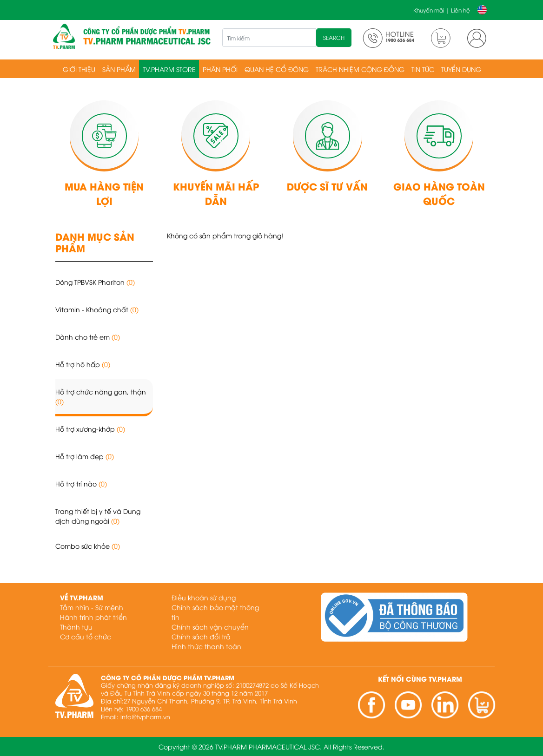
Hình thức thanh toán (206, 646)
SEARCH (334, 37)
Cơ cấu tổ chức (86, 636)
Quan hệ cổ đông (277, 69)
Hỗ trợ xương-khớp (90, 429)
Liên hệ (460, 10)
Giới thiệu (79, 69)
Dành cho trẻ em (88, 337)
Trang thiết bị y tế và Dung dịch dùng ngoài (98, 516)
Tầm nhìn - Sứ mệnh (92, 607)
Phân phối (220, 69)
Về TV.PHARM (82, 597)
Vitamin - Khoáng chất (97, 309)
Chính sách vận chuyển (210, 627)
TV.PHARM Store (169, 69)
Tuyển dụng (461, 69)
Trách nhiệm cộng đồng (360, 69)
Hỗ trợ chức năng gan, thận (101, 396)
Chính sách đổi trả (201, 636)
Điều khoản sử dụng (204, 597)
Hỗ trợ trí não (81, 483)
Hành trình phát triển (93, 617)
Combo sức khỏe (88, 546)
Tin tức (423, 69)
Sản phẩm (119, 69)
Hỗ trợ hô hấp (83, 364)
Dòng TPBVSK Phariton (95, 282)
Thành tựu (76, 627)
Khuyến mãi (429, 10)
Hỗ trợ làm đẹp (85, 456)
